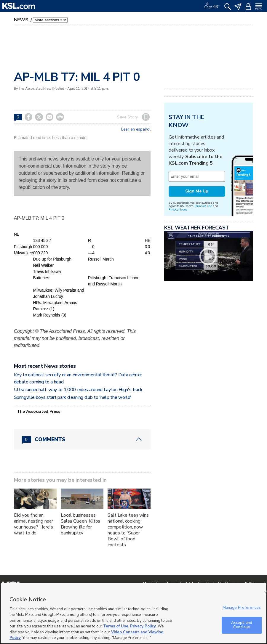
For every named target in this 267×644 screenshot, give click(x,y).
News (22, 20)
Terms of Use (203, 206)
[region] (133, 613)
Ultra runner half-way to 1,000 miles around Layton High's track (78, 390)
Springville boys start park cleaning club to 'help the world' (73, 397)
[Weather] (212, 6)
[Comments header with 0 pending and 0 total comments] (82, 439)
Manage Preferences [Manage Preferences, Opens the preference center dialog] (242, 608)
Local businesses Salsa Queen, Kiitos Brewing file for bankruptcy (80, 524)
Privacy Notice (178, 209)
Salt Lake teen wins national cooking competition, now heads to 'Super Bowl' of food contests (128, 530)
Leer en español (136, 129)
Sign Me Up (197, 191)
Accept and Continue (242, 625)
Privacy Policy (143, 626)
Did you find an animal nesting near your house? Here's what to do (33, 524)
